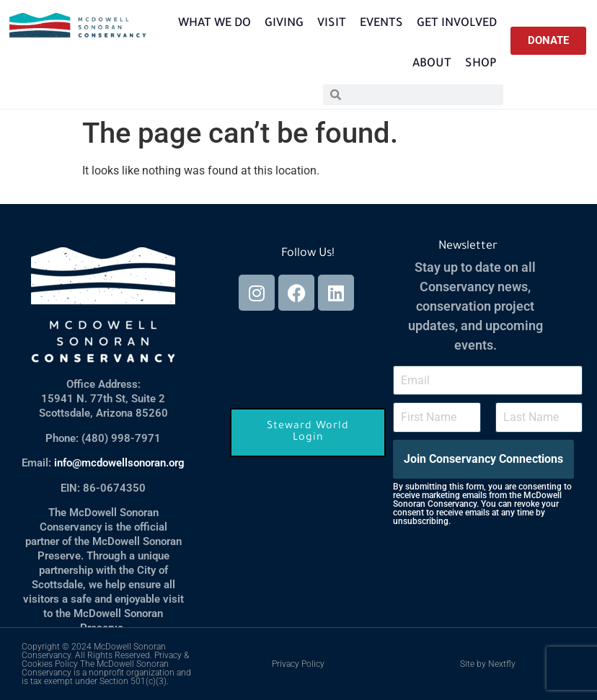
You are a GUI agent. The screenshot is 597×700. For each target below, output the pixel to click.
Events (381, 24)
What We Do (215, 24)
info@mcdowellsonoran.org (119, 463)
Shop (481, 64)
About (432, 64)
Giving (284, 24)
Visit (332, 24)
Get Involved (457, 24)
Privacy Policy (298, 664)
